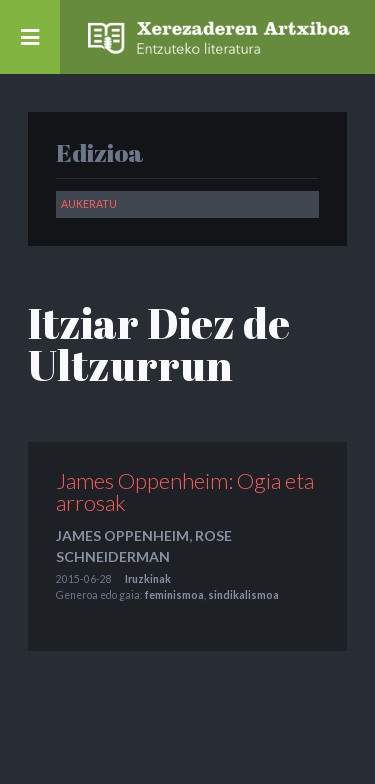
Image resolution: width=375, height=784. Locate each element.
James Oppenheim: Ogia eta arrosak (185, 491)
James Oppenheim (122, 535)
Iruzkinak (148, 579)
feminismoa (174, 595)
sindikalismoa (243, 595)
